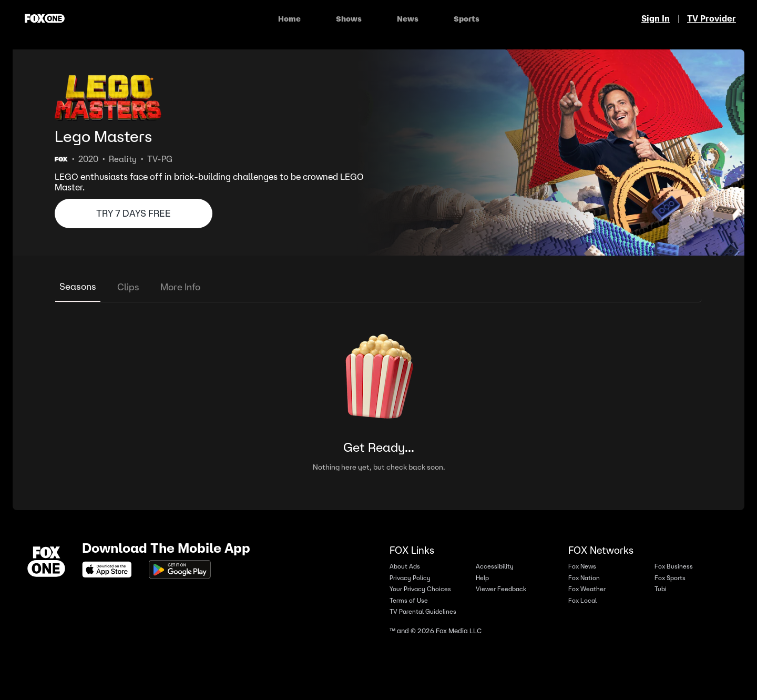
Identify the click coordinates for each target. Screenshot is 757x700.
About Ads (405, 566)
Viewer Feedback (501, 589)
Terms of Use (409, 600)
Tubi (661, 589)
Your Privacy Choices (420, 589)
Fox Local (582, 600)
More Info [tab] (180, 287)
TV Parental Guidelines (423, 611)
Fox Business (674, 566)
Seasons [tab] (78, 286)
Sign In (656, 18)
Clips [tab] (128, 287)
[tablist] (378, 287)
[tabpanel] (378, 396)
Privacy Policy (410, 578)
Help (482, 578)
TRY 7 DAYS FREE (134, 213)
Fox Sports (670, 578)
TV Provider (712, 18)
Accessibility (495, 566)
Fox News (582, 566)
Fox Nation (584, 578)
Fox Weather (587, 589)
